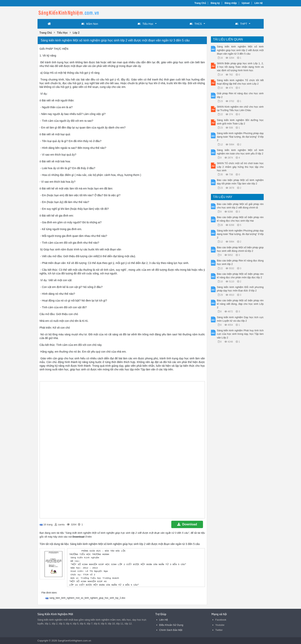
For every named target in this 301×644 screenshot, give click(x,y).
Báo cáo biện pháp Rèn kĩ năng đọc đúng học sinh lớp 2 (240, 262)
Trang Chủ (200, 3)
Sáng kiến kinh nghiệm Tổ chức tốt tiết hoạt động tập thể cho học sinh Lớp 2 (240, 82)
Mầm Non (90, 24)
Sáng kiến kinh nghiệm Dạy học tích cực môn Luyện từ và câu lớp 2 (240, 319)
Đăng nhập (231, 3)
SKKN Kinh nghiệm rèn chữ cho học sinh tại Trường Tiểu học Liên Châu (240, 108)
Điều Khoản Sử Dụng (171, 625)
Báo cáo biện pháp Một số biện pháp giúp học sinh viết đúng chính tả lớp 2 (240, 249)
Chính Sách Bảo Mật (171, 630)
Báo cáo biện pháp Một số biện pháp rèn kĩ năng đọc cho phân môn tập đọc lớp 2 (240, 276)
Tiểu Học (145, 24)
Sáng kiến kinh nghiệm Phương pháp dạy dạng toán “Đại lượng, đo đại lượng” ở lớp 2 (240, 137)
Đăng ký (215, 3)
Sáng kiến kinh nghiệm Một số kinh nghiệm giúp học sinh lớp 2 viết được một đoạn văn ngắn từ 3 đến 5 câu (240, 50)
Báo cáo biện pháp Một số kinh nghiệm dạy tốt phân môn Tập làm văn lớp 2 (240, 182)
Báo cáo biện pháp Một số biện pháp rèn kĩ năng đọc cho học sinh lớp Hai (240, 219)
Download (187, 524)
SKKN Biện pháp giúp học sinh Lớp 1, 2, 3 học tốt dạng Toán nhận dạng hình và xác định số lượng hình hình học (240, 67)
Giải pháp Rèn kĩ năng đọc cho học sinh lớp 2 (240, 95)
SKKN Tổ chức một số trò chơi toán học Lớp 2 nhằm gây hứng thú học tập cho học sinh (240, 167)
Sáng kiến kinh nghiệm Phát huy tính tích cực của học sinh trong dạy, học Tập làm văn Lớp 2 (240, 334)
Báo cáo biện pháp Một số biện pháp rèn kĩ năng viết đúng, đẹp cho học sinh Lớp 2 (240, 304)
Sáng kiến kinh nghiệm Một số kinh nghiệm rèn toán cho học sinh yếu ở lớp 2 (240, 152)
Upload (246, 3)
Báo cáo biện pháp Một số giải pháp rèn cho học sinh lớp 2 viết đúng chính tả (240, 206)
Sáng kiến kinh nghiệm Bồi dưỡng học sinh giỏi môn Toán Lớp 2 (240, 122)
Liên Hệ (164, 620)
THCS (196, 24)
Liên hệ (258, 3)
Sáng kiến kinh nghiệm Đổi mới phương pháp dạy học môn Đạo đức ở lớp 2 (240, 289)
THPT (241, 24)
